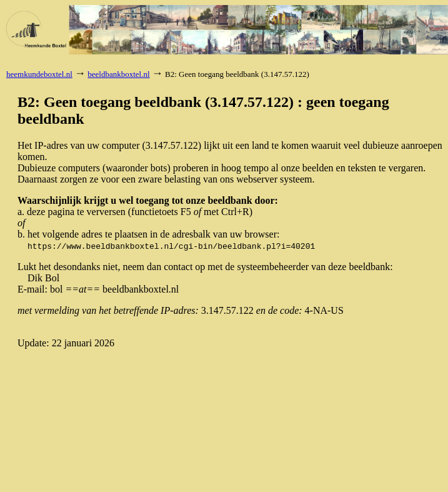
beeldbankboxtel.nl (118, 74)
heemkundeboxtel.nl (39, 74)
